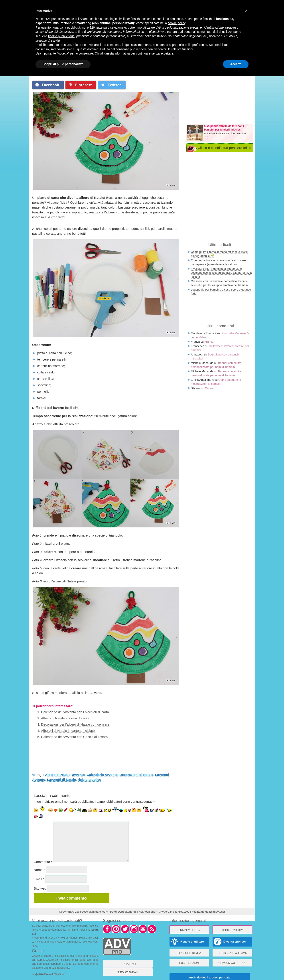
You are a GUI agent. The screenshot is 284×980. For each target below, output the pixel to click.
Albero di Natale (58, 775)
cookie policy (177, 23)
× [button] (246, 11)
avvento (79, 775)
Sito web (40, 888)
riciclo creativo (89, 780)
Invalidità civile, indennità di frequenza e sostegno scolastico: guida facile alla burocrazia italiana (221, 273)
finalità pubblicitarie (61, 36)
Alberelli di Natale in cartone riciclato (68, 731)
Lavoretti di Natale (61, 780)
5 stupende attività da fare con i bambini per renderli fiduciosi (224, 128)
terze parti (103, 27)
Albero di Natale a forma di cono (65, 718)
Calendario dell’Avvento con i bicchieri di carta (75, 712)
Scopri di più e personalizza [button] (63, 64)
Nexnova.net (217, 912)
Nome (39, 870)
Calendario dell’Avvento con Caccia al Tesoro (74, 737)
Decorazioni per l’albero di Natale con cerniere (75, 724)
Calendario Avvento (102, 775)
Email (39, 879)
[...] (206, 137)
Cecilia (209, 388)
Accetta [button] (236, 64)
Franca (209, 342)
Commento (43, 862)
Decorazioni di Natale (136, 775)
